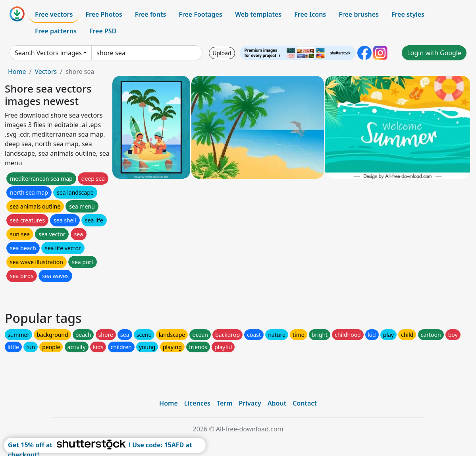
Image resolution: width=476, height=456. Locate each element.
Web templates (258, 14)
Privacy (250, 403)
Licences (197, 403)
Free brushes (359, 14)
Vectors (46, 71)
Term (225, 403)
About (277, 403)
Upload (222, 53)
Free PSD (103, 31)
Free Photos (104, 14)
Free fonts (151, 14)
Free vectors (54, 14)
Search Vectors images (48, 53)
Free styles (408, 14)
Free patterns (56, 31)
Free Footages (200, 14)
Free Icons (310, 14)
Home (17, 71)
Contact (305, 403)
